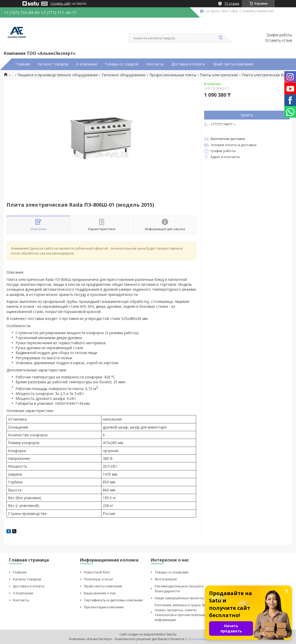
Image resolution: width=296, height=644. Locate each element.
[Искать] (220, 38)
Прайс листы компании (233, 64)
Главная (23, 64)
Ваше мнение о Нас (100, 593)
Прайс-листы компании (103, 586)
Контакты (155, 64)
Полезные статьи (98, 579)
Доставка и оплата (188, 64)
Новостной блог (97, 572)
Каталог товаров (53, 64)
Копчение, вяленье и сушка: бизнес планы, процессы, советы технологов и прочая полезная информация (184, 612)
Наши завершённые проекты (179, 598)
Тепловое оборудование (123, 75)
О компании (87, 64)
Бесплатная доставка (228, 139)
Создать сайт (60, 4)
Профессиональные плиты (173, 75)
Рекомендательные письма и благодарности (179, 589)
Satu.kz (171, 634)
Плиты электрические (219, 75)
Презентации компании (104, 607)
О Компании (23, 593)
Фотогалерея (166, 579)
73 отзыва (232, 3)
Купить (247, 115)
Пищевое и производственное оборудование (58, 75)
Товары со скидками (172, 572)
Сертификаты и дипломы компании (113, 600)
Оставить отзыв (279, 40)
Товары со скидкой (122, 64)
